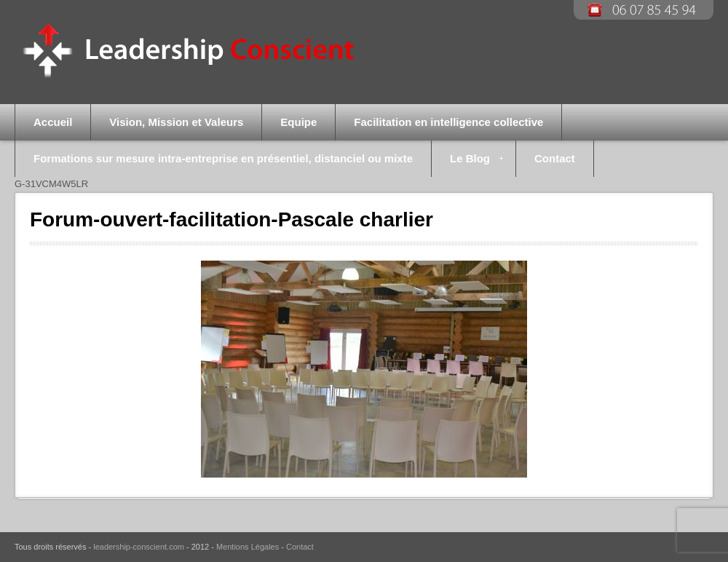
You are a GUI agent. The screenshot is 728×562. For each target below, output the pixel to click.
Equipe (298, 122)
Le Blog (467, 165)
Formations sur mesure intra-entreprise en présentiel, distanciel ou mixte (223, 158)
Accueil (53, 122)
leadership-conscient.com (139, 547)
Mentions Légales (248, 547)
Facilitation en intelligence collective (448, 122)
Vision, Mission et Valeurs (176, 122)
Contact (555, 158)
